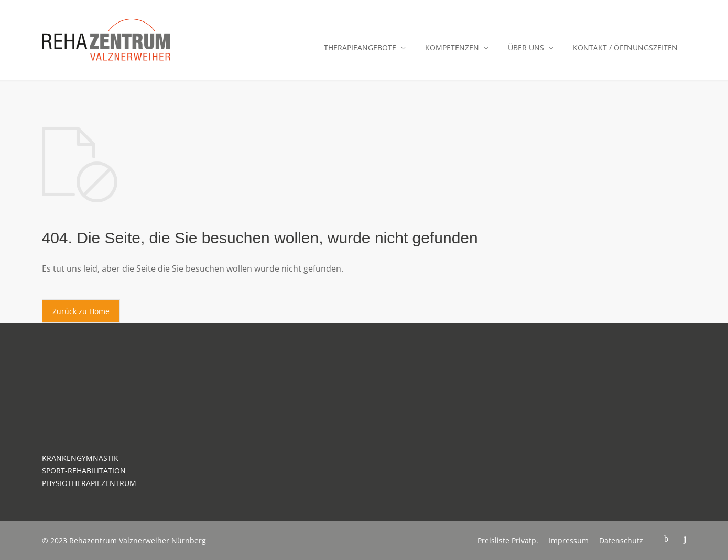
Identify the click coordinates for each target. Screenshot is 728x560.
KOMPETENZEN (452, 47)
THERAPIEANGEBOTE (360, 47)
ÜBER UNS (526, 47)
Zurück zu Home (81, 311)
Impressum (569, 540)
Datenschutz (621, 540)
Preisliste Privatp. (508, 540)
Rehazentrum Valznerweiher (119, 540)
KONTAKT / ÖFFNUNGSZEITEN (625, 47)
